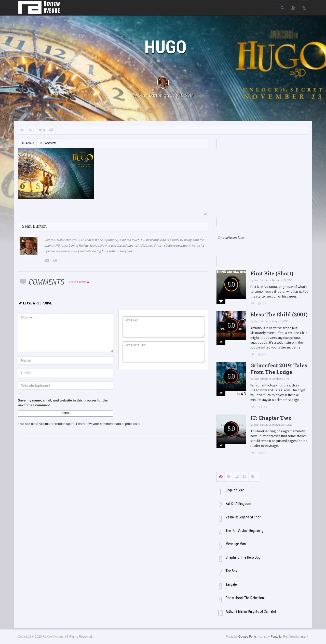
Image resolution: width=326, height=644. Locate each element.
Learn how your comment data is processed (108, 424)
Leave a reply (80, 282)
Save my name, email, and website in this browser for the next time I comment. (63, 403)
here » (304, 637)
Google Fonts (248, 637)
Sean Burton (150, 95)
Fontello (276, 637)
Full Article (27, 143)
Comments (48, 143)
